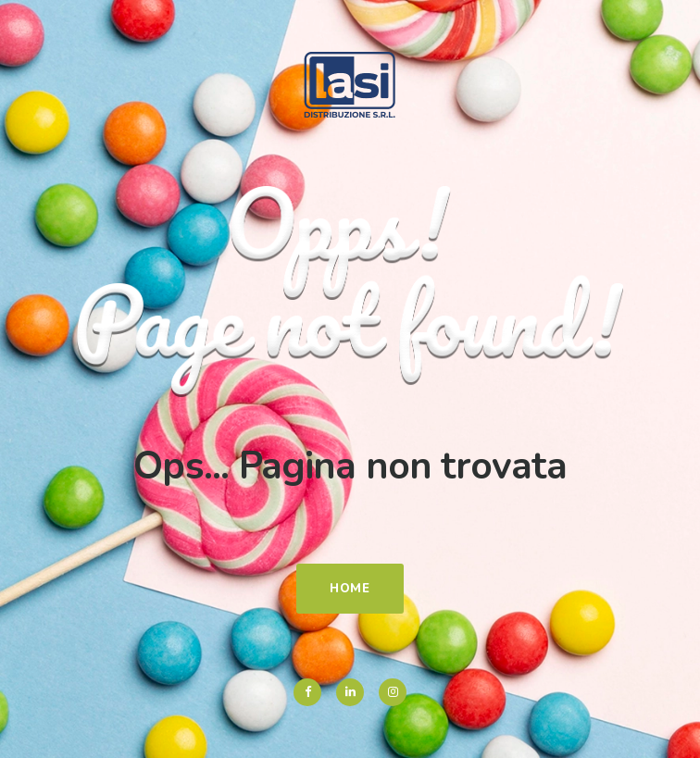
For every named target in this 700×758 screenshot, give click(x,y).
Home (350, 589)
